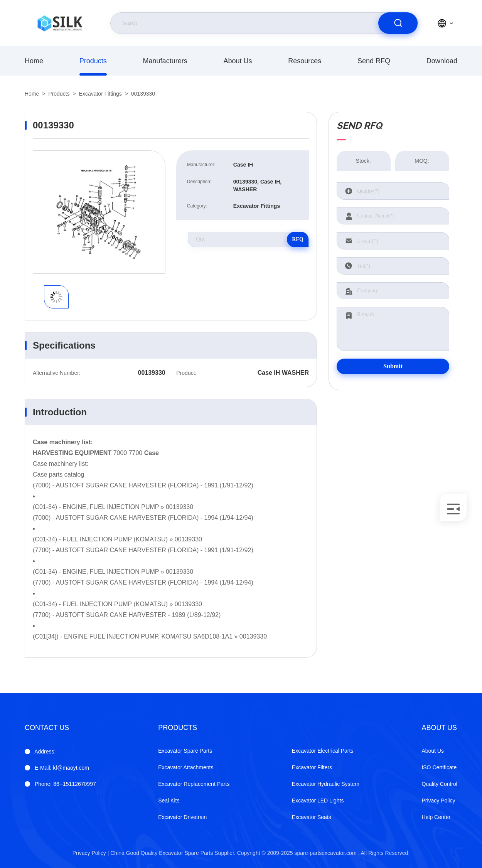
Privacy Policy (438, 801)
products (93, 61)
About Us (238, 61)
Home (34, 61)
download (442, 61)
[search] (398, 23)
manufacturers (165, 61)
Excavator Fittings (100, 94)
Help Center (436, 817)
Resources (305, 61)
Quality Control (439, 784)
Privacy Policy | (91, 853)
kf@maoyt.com (62, 768)
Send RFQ (374, 61)
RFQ (298, 239)
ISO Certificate (439, 767)
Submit (393, 366)
